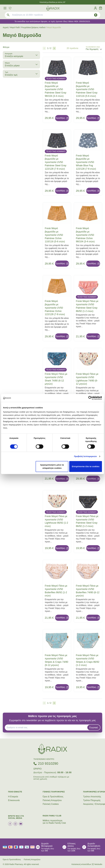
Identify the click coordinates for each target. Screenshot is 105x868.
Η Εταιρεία (13, 797)
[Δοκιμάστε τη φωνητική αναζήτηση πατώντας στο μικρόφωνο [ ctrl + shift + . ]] (96, 15)
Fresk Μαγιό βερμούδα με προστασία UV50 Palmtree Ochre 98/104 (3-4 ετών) (85, 235)
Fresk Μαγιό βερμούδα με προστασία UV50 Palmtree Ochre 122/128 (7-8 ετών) (55, 308)
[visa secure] (28, 847)
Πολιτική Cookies (51, 804)
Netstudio (97, 864)
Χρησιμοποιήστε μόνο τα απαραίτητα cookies (52, 466)
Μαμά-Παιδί (15, 27)
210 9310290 (48, 763)
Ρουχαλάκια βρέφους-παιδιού (33, 27)
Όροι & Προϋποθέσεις (53, 797)
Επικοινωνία (14, 800)
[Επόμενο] (54, 48)
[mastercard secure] (33, 847)
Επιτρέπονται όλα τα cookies (86, 466)
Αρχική (6, 27)
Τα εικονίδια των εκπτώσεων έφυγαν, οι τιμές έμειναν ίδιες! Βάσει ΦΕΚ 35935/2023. (52, 21)
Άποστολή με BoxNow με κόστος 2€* (53, 2)
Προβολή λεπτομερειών (85, 456)
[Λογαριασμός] (95, 8)
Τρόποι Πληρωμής (92, 800)
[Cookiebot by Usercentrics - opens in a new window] (90, 398)
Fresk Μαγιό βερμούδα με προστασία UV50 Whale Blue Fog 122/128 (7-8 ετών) (86, 162)
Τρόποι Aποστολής (92, 797)
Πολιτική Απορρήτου (52, 800)
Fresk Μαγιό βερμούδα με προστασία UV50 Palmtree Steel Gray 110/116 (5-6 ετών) (87, 89)
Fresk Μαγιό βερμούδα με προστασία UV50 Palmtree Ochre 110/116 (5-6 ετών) (55, 235)
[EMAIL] (47, 728)
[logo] (53, 8)
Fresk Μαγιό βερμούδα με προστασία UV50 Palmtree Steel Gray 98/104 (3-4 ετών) (56, 89)
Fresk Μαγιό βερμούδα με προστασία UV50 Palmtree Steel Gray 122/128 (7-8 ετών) (56, 162)
